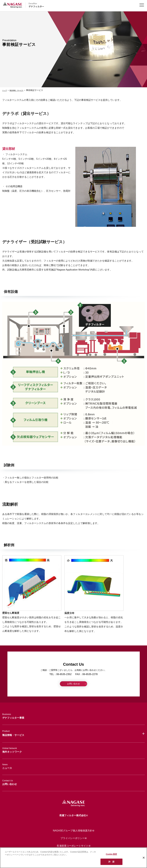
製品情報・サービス (21, 90)
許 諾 (111, 862)
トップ (5, 90)
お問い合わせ (73, 685)
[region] (73, 858)
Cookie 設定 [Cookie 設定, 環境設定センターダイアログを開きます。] (112, 854)
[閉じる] (144, 858)
